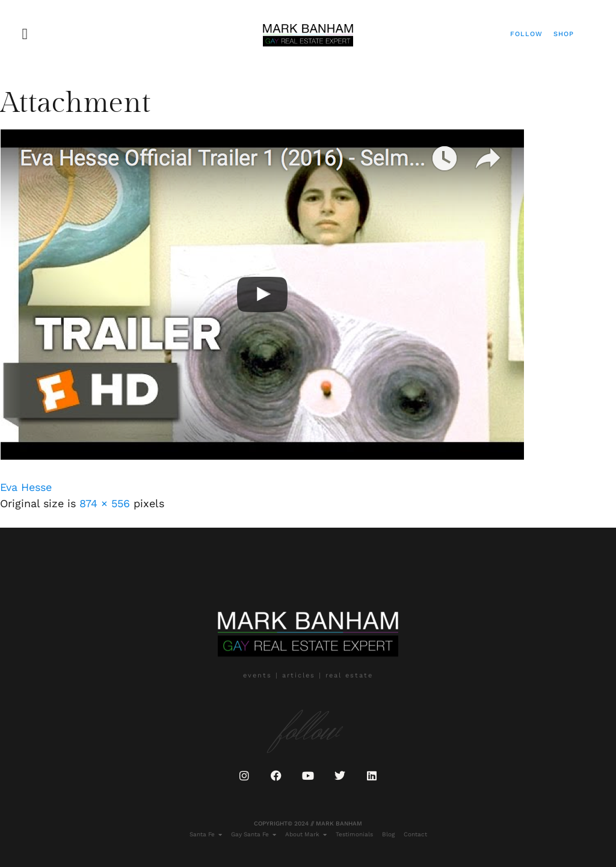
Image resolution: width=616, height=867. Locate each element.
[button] (25, 34)
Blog (388, 834)
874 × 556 (105, 503)
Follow (526, 34)
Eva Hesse (26, 487)
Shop (564, 34)
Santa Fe (206, 835)
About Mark (306, 835)
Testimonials (354, 834)
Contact (415, 834)
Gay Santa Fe (254, 835)
